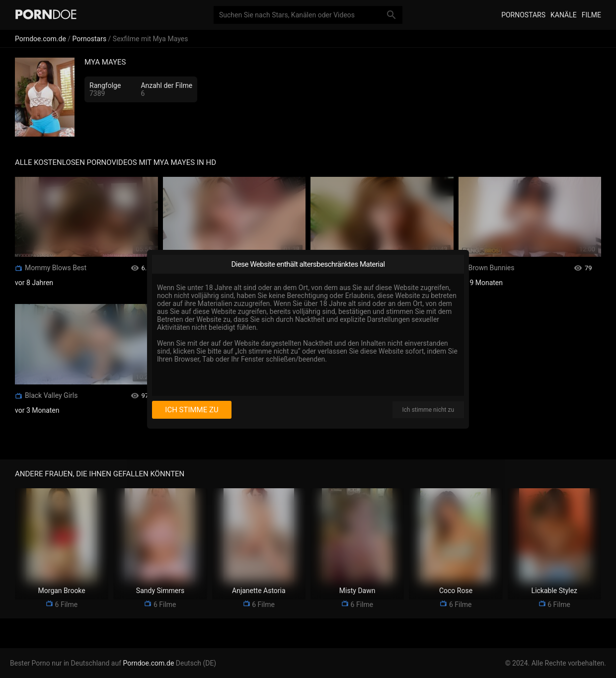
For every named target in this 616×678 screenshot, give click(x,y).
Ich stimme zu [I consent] (192, 410)
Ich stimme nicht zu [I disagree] (428, 410)
